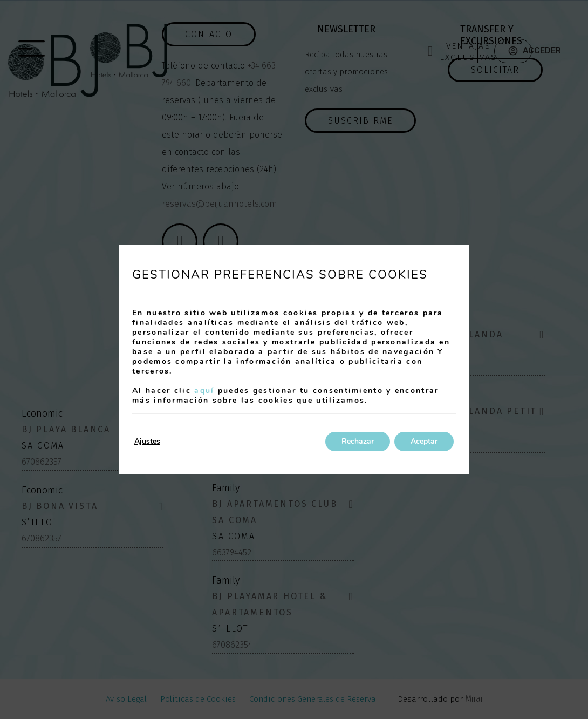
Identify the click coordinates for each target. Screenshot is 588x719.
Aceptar (424, 441)
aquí (204, 391)
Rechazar (358, 441)
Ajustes (147, 441)
